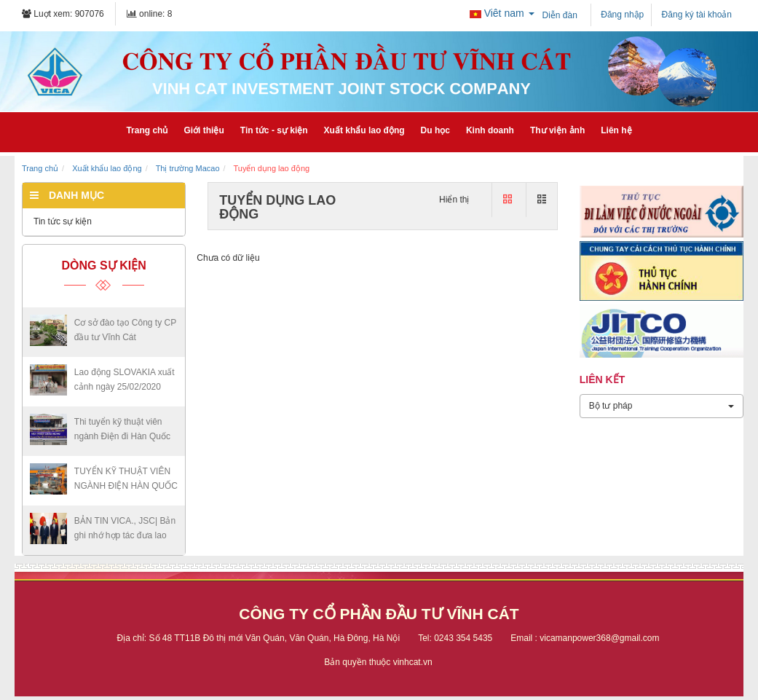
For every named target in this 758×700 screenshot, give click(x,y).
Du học (435, 130)
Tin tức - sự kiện (274, 130)
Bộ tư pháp (662, 406)
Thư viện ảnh (557, 130)
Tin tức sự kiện (63, 221)
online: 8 (150, 14)
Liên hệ (616, 130)
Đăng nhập (621, 15)
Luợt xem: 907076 (63, 14)
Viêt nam (502, 13)
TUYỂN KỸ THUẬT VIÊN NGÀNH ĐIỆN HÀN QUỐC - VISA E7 (126, 485)
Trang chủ (147, 130)
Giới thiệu (204, 130)
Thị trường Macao (188, 168)
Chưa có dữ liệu (228, 258)
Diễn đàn (560, 15)
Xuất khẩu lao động (364, 130)
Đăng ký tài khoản (695, 15)
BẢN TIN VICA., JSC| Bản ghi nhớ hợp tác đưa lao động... (125, 535)
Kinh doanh (490, 130)
